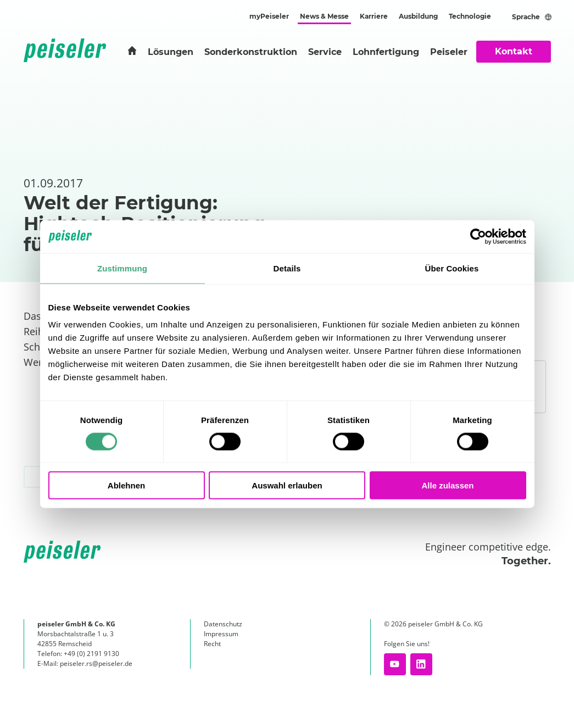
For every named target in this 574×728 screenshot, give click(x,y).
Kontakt (514, 51)
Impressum (221, 634)
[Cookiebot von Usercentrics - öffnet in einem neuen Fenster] (478, 236)
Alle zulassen (447, 485)
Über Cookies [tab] (452, 268)
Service (325, 52)
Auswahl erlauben (287, 485)
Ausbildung (418, 16)
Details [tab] (287, 268)
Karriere (374, 16)
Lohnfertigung (386, 52)
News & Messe (324, 16)
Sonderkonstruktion (251, 52)
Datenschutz (223, 624)
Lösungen (171, 52)
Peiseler (449, 52)
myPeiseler (269, 16)
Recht (212, 644)
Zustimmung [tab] (122, 268)
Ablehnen (126, 485)
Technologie (470, 16)
